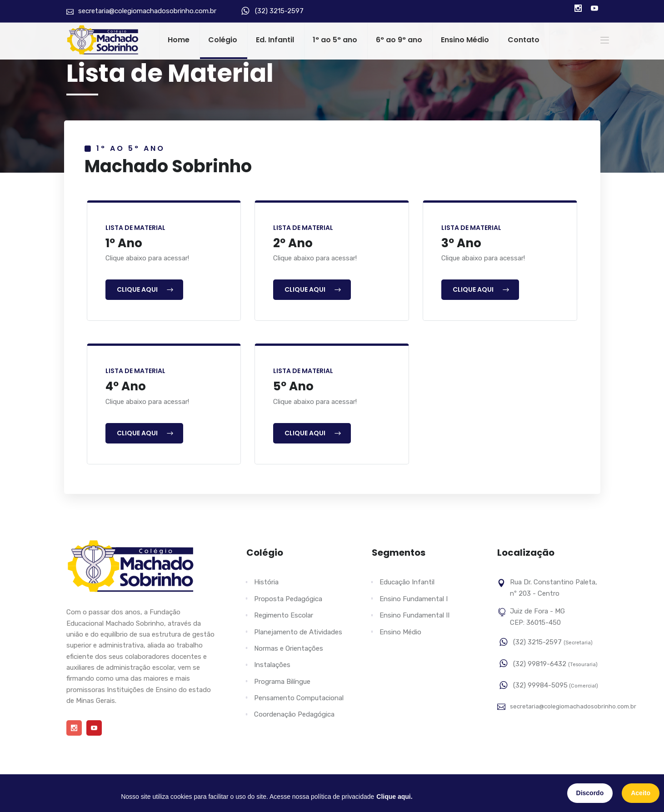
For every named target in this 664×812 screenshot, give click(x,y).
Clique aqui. (394, 797)
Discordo (590, 793)
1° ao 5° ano (335, 40)
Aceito (641, 793)
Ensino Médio (465, 40)
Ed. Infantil (275, 40)
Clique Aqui (145, 289)
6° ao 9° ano (399, 40)
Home (179, 40)
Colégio (223, 40)
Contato (524, 40)
